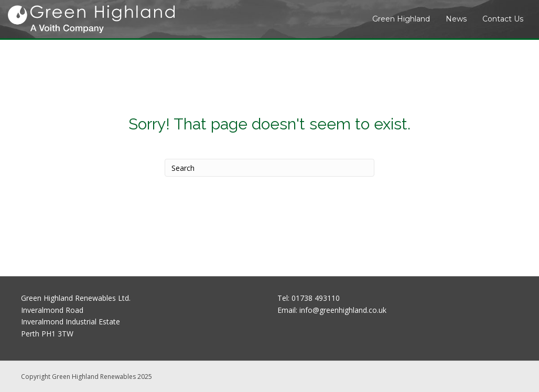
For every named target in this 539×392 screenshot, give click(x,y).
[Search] (269, 168)
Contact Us (503, 19)
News (456, 19)
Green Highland (401, 19)
